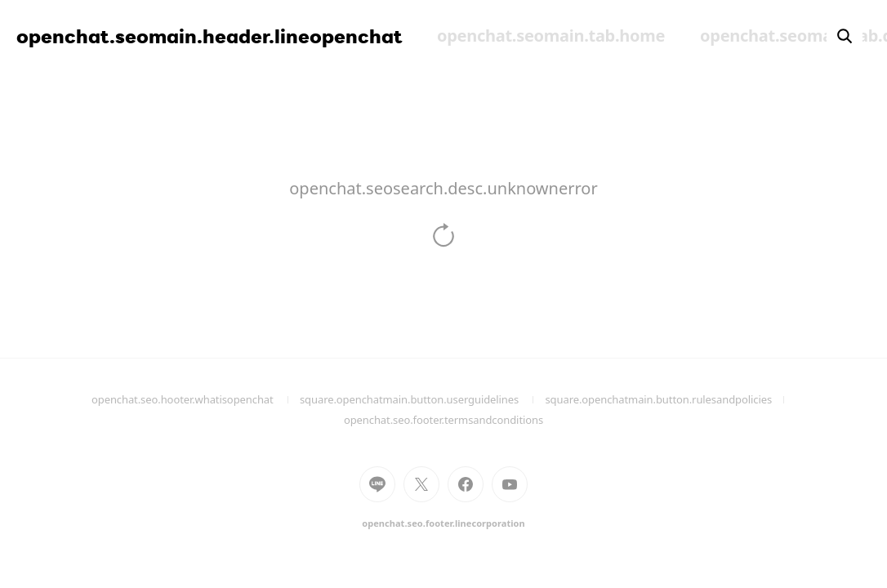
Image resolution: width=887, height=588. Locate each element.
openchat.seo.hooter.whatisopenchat (196, 399)
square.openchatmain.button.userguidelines (423, 399)
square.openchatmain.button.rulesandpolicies (670, 399)
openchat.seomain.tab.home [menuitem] (551, 36)
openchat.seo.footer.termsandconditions (443, 420)
